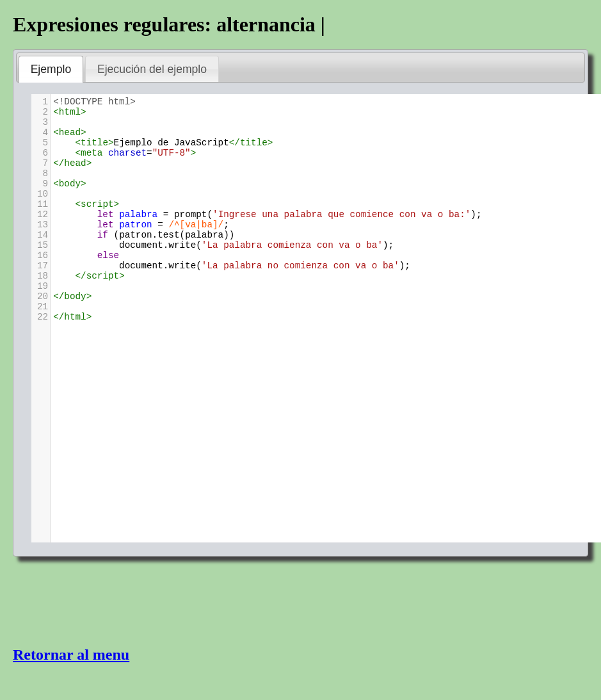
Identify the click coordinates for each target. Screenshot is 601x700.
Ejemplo (51, 69)
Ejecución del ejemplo (152, 69)
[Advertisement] (115, 600)
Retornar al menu (71, 655)
